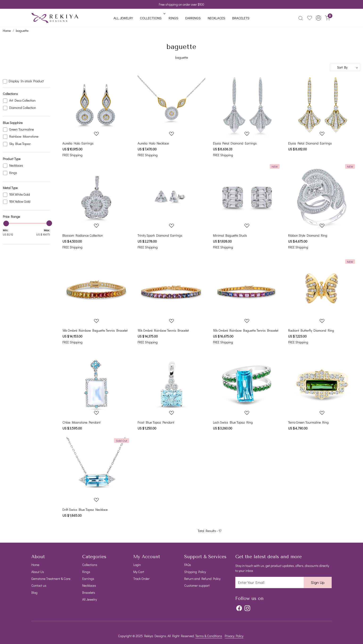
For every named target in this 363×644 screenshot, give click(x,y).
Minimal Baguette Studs (230, 235)
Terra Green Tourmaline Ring (308, 422)
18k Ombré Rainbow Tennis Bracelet (163, 330)
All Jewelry (123, 18)
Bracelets (241, 18)
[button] (318, 18)
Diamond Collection (23, 108)
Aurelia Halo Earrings (78, 143)
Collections (152, 18)
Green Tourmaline (22, 130)
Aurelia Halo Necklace (153, 143)
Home (35, 565)
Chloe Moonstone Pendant (82, 422)
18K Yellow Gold (20, 202)
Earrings (193, 18)
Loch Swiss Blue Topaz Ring (233, 422)
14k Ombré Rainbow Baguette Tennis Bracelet (95, 330)
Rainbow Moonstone (24, 137)
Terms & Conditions (209, 636)
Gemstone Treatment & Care (51, 579)
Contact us (39, 585)
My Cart (139, 572)
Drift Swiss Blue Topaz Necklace (85, 510)
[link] (301, 18)
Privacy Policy (234, 636)
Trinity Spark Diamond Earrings (160, 235)
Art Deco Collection (22, 101)
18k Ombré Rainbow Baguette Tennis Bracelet (246, 330)
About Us (38, 572)
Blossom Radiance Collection (83, 235)
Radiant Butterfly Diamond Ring (311, 330)
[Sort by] (345, 67)
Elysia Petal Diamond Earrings (235, 143)
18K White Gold (20, 195)
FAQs (188, 565)
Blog (34, 592)
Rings (173, 18)
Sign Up (318, 582)
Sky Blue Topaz (20, 144)
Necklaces (216, 18)
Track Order (141, 579)
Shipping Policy (195, 572)
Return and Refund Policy (202, 579)
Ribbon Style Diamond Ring (308, 235)
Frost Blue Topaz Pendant (156, 422)
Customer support (197, 585)
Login (137, 565)
